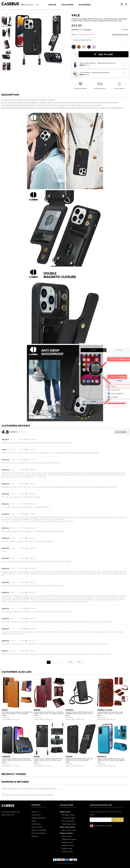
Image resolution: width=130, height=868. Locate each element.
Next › (71, 662)
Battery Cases (67, 842)
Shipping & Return (39, 818)
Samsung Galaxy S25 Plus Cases (19, 10)
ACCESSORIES (85, 5)
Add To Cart (103, 54)
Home (4, 10)
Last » (79, 662)
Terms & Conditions (39, 830)
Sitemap (35, 836)
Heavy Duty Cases (69, 830)
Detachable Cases (69, 824)
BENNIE (37, 710)
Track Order (36, 824)
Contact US (36, 815)
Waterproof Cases (69, 839)
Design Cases (67, 849)
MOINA (37, 757)
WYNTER (69, 710)
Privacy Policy (37, 827)
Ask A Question (121, 432)
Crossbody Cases (69, 818)
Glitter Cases (67, 836)
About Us (35, 812)
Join (118, 820)
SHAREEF (6, 757)
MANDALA (102, 757)
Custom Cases (67, 852)
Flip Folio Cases (68, 821)
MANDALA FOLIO (105, 710)
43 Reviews (87, 30)
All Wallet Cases (68, 815)
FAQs (34, 821)
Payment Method (38, 833)
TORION (69, 757)
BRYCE (5, 710)
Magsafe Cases (68, 845)
